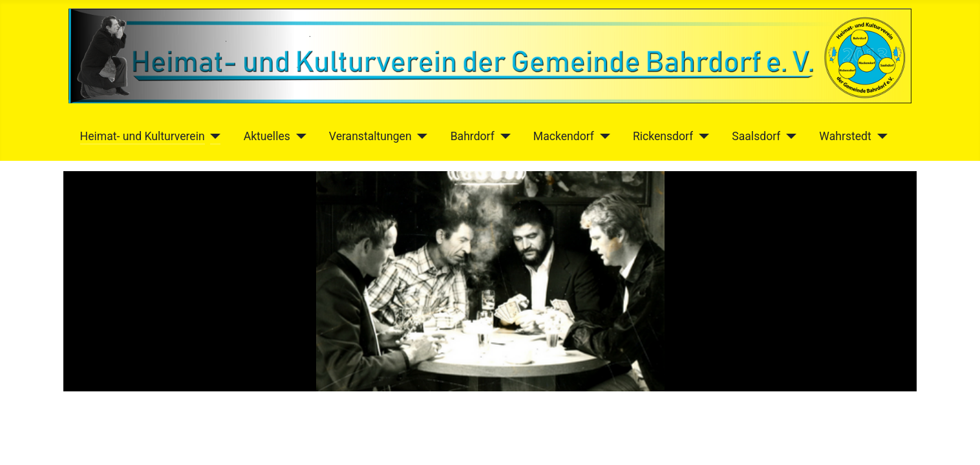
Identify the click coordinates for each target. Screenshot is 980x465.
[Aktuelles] (298, 136)
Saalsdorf (756, 136)
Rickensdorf (663, 136)
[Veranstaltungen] (420, 136)
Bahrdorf (473, 136)
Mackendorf (564, 136)
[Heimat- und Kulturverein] (213, 136)
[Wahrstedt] (879, 136)
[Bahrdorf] (503, 136)
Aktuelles (267, 136)
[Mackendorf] (602, 136)
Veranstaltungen (370, 136)
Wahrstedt (845, 136)
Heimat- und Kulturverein (143, 136)
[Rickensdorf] (701, 136)
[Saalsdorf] (788, 136)
